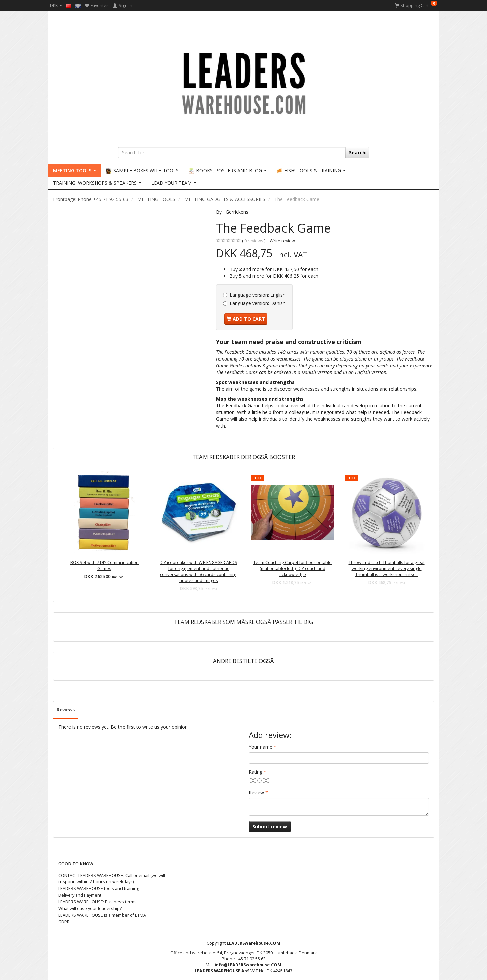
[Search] (357, 153)
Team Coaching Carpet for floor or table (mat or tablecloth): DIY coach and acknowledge (293, 568)
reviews (254, 241)
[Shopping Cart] (416, 6)
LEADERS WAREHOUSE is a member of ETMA (102, 915)
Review (256, 793)
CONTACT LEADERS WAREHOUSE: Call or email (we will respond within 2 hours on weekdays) (112, 879)
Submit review (270, 826)
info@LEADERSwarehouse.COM (248, 965)
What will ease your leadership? (90, 908)
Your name (261, 747)
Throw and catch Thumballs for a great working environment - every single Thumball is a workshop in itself (387, 568)
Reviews (66, 709)
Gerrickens (237, 212)
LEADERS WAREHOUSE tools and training (99, 888)
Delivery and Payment (80, 895)
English (258, 295)
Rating (256, 772)
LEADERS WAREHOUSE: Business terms (97, 902)
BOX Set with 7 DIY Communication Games (104, 565)
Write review (282, 241)
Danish (258, 303)
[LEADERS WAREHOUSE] (244, 82)
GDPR (64, 922)
